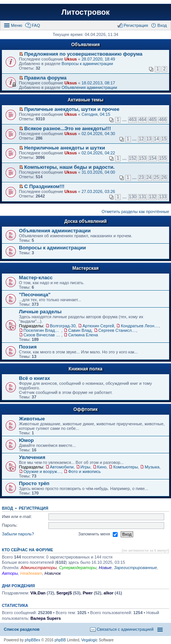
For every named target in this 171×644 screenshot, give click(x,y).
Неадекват (31, 573)
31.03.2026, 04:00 (98, 172)
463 (133, 120)
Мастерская (85, 268)
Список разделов (22, 629)
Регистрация (34, 508)
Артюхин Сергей (98, 326)
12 (141, 139)
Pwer (88, 593)
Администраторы (38, 568)
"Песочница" (35, 295)
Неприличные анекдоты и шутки (65, 148)
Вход (7, 508)
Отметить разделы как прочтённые (135, 212)
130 (133, 197)
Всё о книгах (34, 378)
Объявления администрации (89, 87)
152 (133, 158)
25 (156, 177)
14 (156, 139)
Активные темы (85, 100)
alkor (109, 593)
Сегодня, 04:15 (96, 114)
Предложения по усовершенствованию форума (83, 54)
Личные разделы (40, 312)
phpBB (60, 640)
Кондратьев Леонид (140, 326)
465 (153, 120)
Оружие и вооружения (42, 471)
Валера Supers (46, 618)
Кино (102, 467)
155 (163, 158)
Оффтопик (85, 409)
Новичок (53, 573)
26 (164, 177)
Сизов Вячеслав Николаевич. (42, 335)
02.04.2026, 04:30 (98, 134)
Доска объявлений (85, 221)
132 (153, 197)
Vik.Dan (38, 593)
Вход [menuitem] (162, 25)
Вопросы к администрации (87, 64)
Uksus (71, 59)
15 (164, 139)
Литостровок (85, 12)
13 (149, 139)
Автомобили (62, 467)
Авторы (10, 573)
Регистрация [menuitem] (136, 25)
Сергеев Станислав (117, 330)
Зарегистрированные (135, 568)
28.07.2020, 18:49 (98, 59)
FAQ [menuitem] (36, 25)
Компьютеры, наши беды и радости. (69, 167)
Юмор (26, 440)
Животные (32, 419)
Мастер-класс (36, 278)
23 (141, 177)
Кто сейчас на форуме (28, 550)
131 (143, 197)
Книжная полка (85, 369)
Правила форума (45, 78)
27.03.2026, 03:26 (98, 191)
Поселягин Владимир (42, 330)
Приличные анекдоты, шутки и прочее (72, 109)
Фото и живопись (84, 471)
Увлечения (32, 457)
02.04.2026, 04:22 (98, 153)
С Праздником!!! (44, 186)
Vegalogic (89, 640)
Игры (85, 467)
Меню (17, 25)
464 (143, 120)
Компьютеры (125, 467)
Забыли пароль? (18, 534)
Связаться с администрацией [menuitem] (125, 629)
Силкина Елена (83, 335)
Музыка (152, 467)
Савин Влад (80, 330)
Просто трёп (34, 483)
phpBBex (33, 640)
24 (149, 177)
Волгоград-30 (63, 326)
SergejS (64, 593)
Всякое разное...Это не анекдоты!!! (68, 128)
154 (153, 158)
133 (163, 197)
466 (163, 120)
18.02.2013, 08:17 (98, 83)
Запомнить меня (98, 534)
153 (143, 158)
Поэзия (28, 347)
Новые (105, 568)
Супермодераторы (78, 568)
